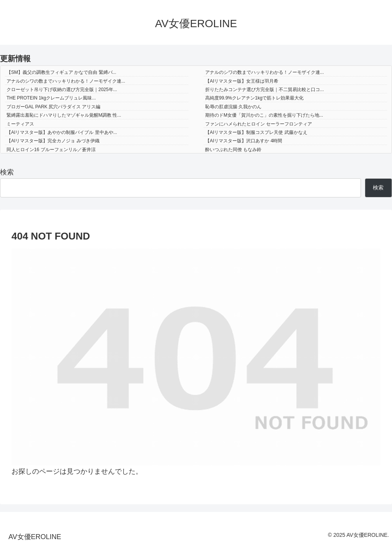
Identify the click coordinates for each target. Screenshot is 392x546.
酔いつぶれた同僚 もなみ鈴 (233, 150)
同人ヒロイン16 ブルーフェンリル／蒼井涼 (51, 150)
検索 (7, 172)
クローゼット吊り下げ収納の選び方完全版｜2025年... (62, 90)
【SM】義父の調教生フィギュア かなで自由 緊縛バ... (61, 72)
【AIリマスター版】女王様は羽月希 (242, 81)
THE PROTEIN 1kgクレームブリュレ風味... (51, 98)
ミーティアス (20, 124)
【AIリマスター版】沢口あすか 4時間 (244, 141)
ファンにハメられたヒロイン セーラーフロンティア (259, 124)
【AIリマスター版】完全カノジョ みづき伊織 (53, 141)
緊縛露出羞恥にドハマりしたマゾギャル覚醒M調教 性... (64, 115)
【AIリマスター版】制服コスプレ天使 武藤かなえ (256, 132)
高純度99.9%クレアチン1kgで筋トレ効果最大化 (254, 98)
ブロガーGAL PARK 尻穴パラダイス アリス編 (53, 107)
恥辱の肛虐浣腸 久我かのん (233, 107)
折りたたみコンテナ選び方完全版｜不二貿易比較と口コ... (265, 90)
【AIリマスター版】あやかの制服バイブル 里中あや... (62, 132)
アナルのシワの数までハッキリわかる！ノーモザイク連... (265, 72)
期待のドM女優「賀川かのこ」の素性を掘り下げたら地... (264, 115)
